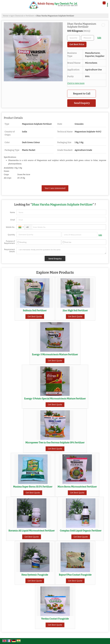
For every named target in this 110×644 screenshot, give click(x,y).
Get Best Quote (35, 317)
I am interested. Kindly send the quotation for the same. (61, 251)
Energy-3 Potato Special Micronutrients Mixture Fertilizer (55, 399)
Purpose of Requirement (9, 242)
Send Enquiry (82, 103)
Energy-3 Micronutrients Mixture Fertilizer (55, 355)
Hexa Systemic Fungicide (35, 575)
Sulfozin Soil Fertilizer (35, 311)
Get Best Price (77, 44)
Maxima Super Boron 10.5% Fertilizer (33, 487)
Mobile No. (10, 227)
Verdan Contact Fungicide (55, 619)
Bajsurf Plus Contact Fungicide (75, 575)
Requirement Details (9, 251)
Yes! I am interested (55, 188)
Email (13, 220)
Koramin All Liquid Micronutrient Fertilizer (32, 531)
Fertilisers (30, 16)
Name (12, 212)
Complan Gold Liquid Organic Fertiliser (81, 531)
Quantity (11, 235)
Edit (99, 38)
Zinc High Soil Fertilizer (75, 311)
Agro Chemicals (17, 16)
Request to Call (82, 94)
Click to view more (76, 83)
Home (6, 16)
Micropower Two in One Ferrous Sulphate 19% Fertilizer (55, 443)
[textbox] (88, 38)
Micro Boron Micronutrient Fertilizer (77, 487)
